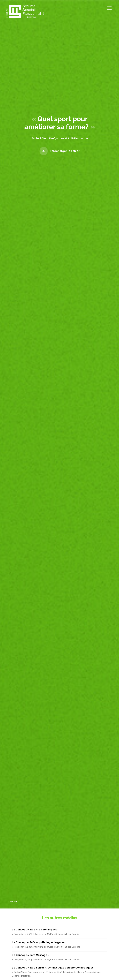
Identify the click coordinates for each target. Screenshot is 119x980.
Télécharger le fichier (65, 151)
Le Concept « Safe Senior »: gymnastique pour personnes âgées (53, 968)
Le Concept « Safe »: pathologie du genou (39, 942)
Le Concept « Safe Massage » (31, 955)
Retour (14, 902)
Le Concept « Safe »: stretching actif (35, 930)
